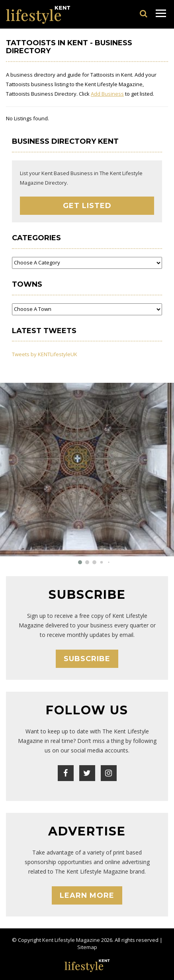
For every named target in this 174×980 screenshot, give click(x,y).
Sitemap (87, 947)
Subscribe (87, 659)
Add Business (107, 94)
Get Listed (87, 206)
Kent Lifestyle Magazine (71, 940)
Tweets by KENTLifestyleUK (45, 354)
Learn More (87, 895)
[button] (80, 562)
